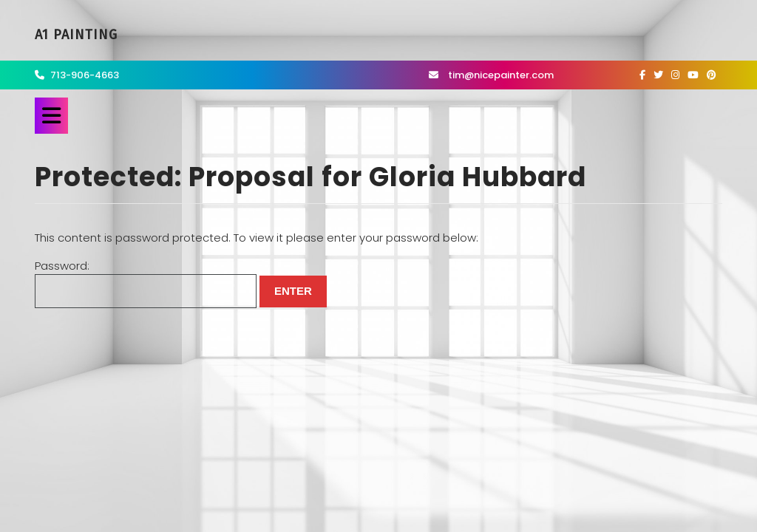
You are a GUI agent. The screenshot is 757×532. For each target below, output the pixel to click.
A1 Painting (76, 35)
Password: (146, 283)
